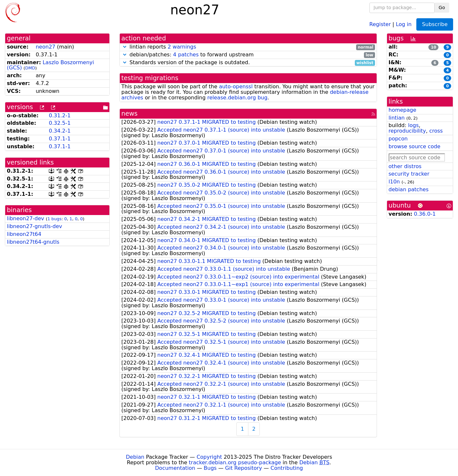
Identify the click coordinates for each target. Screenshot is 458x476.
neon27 (46, 47)
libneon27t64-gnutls (33, 242)
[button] (125, 47)
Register (380, 24)
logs (413, 125)
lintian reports (248, 47)
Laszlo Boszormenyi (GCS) (50, 65)
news (130, 114)
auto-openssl (236, 87)
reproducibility (407, 131)
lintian (397, 118)
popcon (398, 139)
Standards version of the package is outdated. (248, 63)
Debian (135, 457)
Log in (404, 24)
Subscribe (435, 24)
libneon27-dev (26, 218)
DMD (30, 68)
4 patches (186, 55)
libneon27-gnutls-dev (35, 226)
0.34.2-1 (60, 131)
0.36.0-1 (425, 214)
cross (436, 131)
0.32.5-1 (60, 123)
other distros (405, 166)
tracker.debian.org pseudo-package (235, 462)
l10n (394, 182)
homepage (402, 110)
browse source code (415, 146)
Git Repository (244, 468)
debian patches (409, 189)
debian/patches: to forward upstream (248, 55)
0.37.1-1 (60, 139)
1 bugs (55, 219)
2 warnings (182, 47)
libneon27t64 (24, 234)
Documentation (175, 468)
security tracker (409, 174)
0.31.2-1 (60, 115)
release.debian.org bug (237, 98)
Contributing (287, 468)
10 (433, 47)
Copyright (209, 457)
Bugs (210, 468)
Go (442, 7)
